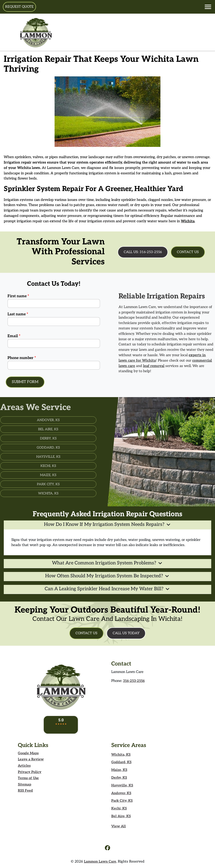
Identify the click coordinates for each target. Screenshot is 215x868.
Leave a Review (31, 759)
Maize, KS (119, 770)
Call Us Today (126, 633)
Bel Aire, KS (121, 816)
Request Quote (19, 7)
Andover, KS (121, 793)
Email (14, 336)
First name (18, 296)
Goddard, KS (121, 762)
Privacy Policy (30, 772)
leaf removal (163, 366)
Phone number (22, 358)
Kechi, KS (119, 808)
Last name (18, 314)
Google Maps (28, 753)
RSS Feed (25, 791)
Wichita (188, 221)
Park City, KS (122, 801)
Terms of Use (28, 778)
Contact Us (188, 252)
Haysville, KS (122, 785)
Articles (24, 766)
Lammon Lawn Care (100, 862)
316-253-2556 (134, 681)
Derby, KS (119, 778)
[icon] (107, 848)
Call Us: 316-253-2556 (143, 252)
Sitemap (25, 784)
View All (119, 826)
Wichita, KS (121, 755)
